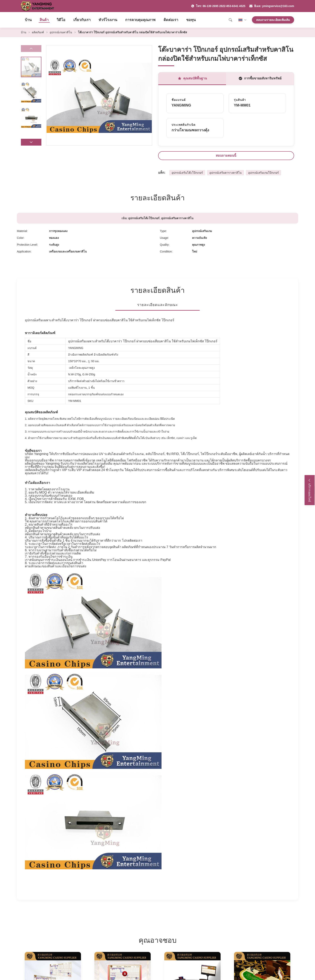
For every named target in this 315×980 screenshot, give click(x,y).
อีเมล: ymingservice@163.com (272, 6)
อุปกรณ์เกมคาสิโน (61, 32)
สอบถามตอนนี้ (226, 156)
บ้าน (28, 20)
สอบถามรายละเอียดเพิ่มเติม (273, 20)
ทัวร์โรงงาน (108, 20)
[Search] (230, 20)
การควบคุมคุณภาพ (140, 20)
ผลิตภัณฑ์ (38, 32)
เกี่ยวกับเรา (82, 20)
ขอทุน (191, 20)
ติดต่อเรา (171, 20)
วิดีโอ (61, 20)
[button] (31, 142)
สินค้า (44, 20)
